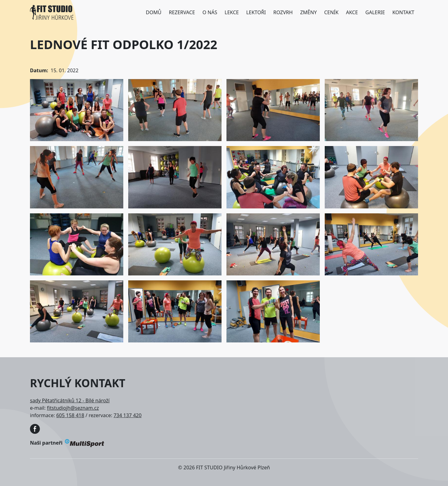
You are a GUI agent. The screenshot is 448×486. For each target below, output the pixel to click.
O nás (210, 12)
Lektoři (256, 12)
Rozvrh (283, 12)
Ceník (331, 12)
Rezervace (182, 12)
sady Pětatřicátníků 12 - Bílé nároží (70, 400)
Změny (308, 12)
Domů (154, 12)
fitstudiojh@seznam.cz (73, 408)
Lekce (232, 12)
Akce (352, 12)
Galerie (375, 12)
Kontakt (403, 12)
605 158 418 (70, 415)
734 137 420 (127, 415)
